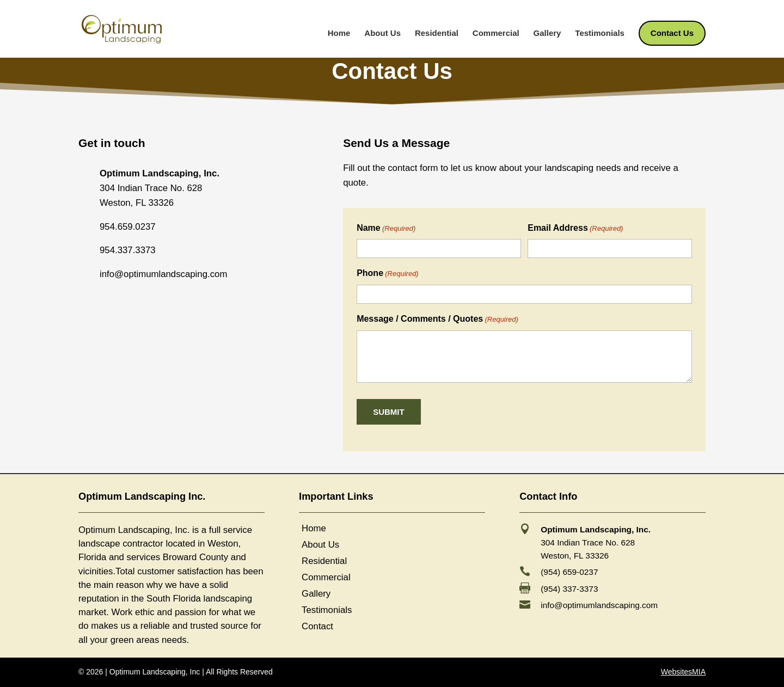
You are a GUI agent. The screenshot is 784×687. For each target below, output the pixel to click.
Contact (317, 627)
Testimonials (600, 33)
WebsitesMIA (683, 672)
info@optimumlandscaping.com (599, 605)
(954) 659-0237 (569, 572)
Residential (437, 33)
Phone (388, 274)
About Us (382, 33)
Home (339, 33)
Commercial (496, 33)
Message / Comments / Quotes (437, 320)
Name (386, 229)
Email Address (575, 229)
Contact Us (672, 33)
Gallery (547, 33)
